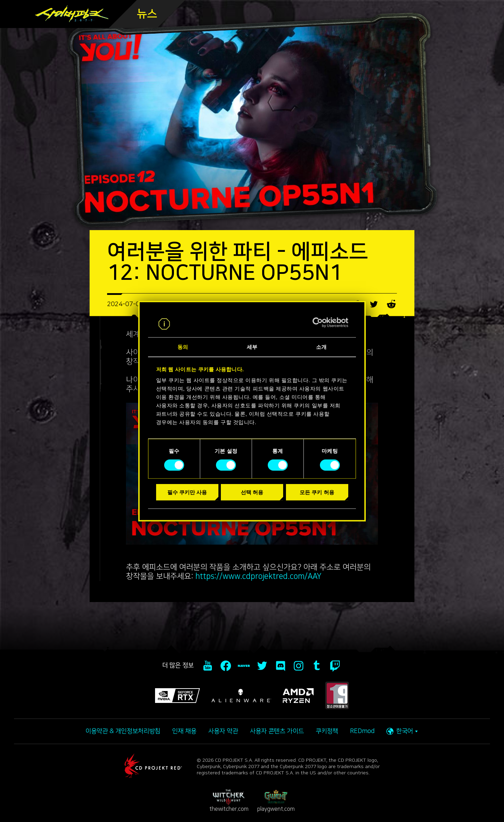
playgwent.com (276, 801)
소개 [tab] (321, 347)
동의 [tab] (183, 347)
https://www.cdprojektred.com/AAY (258, 576)
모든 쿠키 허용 (317, 492)
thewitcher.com (229, 801)
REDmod (362, 731)
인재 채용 (184, 731)
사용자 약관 (223, 731)
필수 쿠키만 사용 (187, 492)
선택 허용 (252, 492)
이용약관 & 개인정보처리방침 (123, 731)
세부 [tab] (252, 347)
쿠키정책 (327, 731)
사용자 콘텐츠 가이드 (277, 731)
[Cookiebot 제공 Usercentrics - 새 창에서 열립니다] (318, 323)
